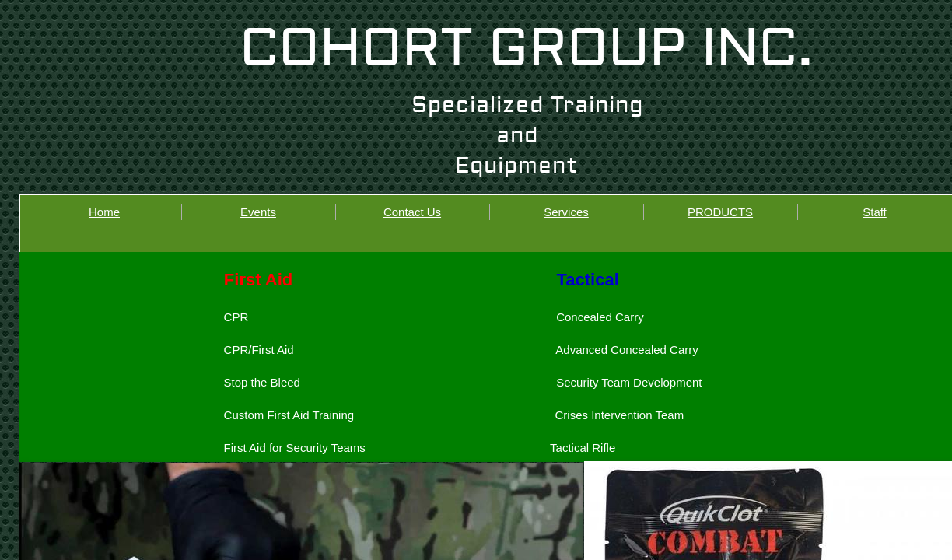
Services (566, 212)
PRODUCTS (720, 212)
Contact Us (412, 212)
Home (104, 212)
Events (258, 212)
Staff (875, 212)
